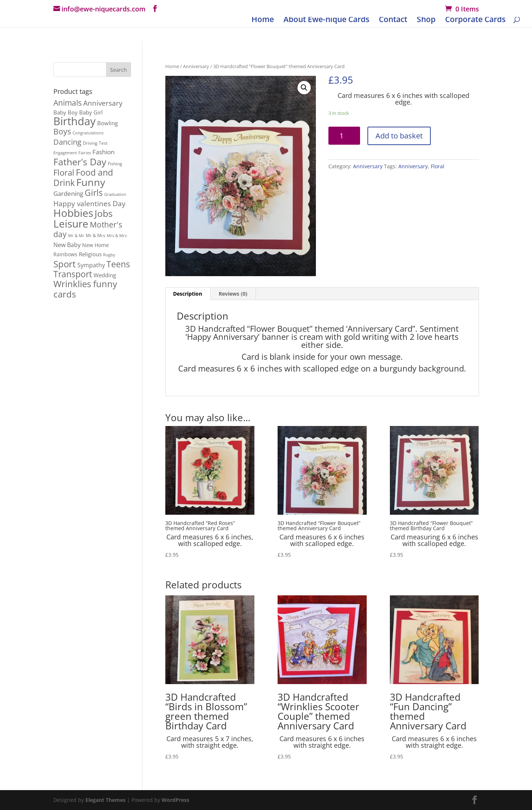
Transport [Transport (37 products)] (73, 274)
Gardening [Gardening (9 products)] (68, 193)
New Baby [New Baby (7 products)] (67, 245)
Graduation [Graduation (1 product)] (115, 194)
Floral (438, 166)
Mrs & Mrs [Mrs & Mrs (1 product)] (117, 236)
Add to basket (399, 136)
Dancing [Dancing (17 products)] (67, 142)
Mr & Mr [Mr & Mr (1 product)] (76, 236)
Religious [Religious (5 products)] (90, 254)
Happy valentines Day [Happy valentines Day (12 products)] (89, 203)
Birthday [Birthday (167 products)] (75, 121)
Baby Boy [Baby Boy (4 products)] (66, 112)
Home (263, 20)
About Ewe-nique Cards (326, 20)
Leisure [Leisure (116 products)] (71, 223)
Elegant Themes (105, 800)
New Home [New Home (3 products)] (96, 245)
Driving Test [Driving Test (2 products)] (95, 143)
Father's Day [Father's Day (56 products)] (80, 162)
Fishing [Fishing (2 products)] (115, 164)
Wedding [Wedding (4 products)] (105, 275)
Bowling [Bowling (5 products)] (108, 123)
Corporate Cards (475, 20)
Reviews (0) (233, 294)
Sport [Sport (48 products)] (65, 264)
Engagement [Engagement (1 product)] (65, 153)
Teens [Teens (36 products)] (118, 264)
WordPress (175, 800)
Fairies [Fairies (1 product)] (85, 153)
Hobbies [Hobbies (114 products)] (73, 213)
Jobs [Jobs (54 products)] (104, 213)
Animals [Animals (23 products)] (68, 103)
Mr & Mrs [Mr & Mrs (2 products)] (96, 235)
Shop (426, 20)
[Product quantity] (344, 136)
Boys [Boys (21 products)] (62, 131)
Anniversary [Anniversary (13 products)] (103, 103)
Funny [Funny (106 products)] (91, 182)
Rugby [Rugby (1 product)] (109, 255)
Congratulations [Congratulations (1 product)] (88, 133)
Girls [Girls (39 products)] (94, 193)
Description (188, 294)
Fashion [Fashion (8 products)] (103, 152)
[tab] (188, 294)
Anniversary (196, 66)
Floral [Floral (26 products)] (64, 172)
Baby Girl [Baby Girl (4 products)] (91, 112)
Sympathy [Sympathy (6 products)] (91, 265)
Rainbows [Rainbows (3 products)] (65, 254)
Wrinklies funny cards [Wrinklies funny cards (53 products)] (85, 289)
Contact (393, 20)
